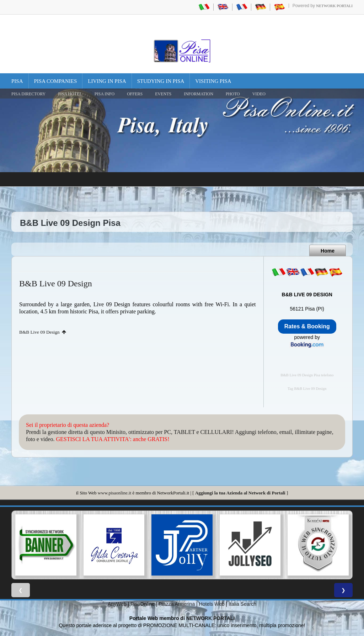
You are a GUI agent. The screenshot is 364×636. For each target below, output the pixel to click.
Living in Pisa (107, 81)
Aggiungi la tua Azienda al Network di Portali (240, 493)
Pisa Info (105, 94)
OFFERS (135, 94)
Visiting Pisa (213, 81)
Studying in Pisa (161, 81)
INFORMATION (199, 94)
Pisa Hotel (70, 94)
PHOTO (233, 94)
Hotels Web (212, 604)
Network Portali (334, 6)
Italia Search (242, 604)
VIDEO (259, 94)
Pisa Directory (28, 94)
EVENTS (163, 94)
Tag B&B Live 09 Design (307, 389)
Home (328, 251)
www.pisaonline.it (114, 493)
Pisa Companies (56, 81)
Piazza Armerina (177, 604)
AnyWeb (117, 604)
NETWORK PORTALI (211, 618)
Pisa (17, 81)
